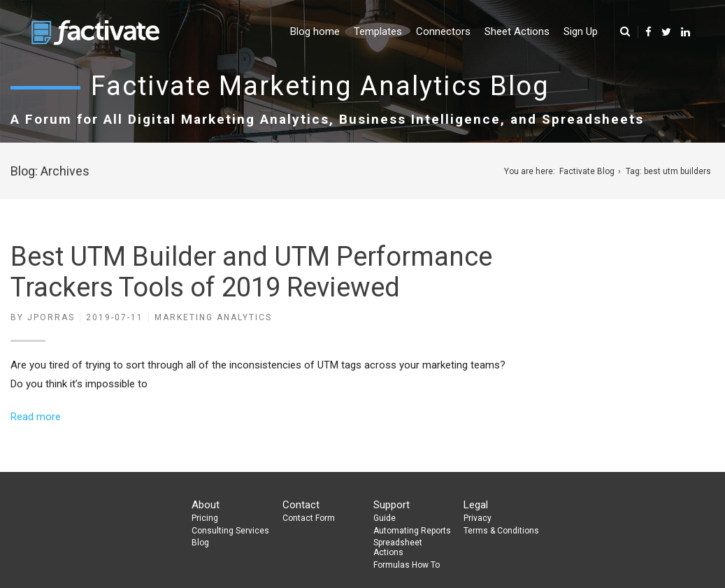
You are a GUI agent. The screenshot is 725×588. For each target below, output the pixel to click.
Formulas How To (407, 565)
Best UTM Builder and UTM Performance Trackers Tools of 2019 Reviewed (251, 272)
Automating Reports (412, 531)
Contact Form (309, 518)
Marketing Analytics (213, 317)
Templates (378, 31)
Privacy (478, 518)
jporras (51, 317)
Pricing (205, 518)
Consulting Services (230, 531)
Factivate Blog (587, 171)
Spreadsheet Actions (398, 547)
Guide (385, 518)
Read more (36, 417)
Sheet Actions (517, 31)
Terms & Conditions (501, 531)
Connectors (443, 31)
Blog (200, 543)
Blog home (315, 31)
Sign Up (581, 31)
